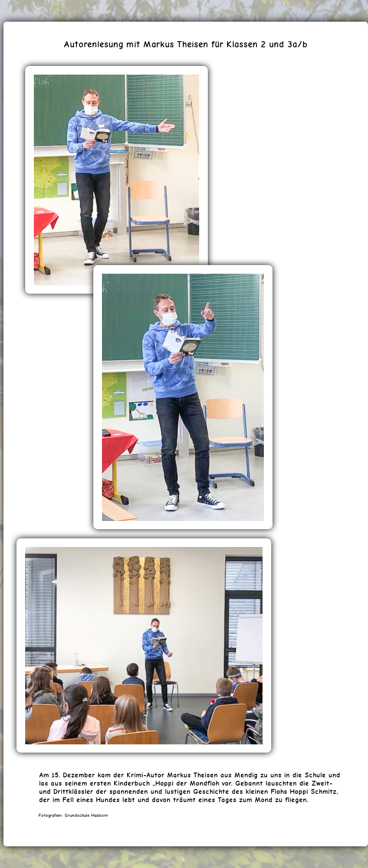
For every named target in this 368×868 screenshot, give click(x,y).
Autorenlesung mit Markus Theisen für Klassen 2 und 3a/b (186, 44)
